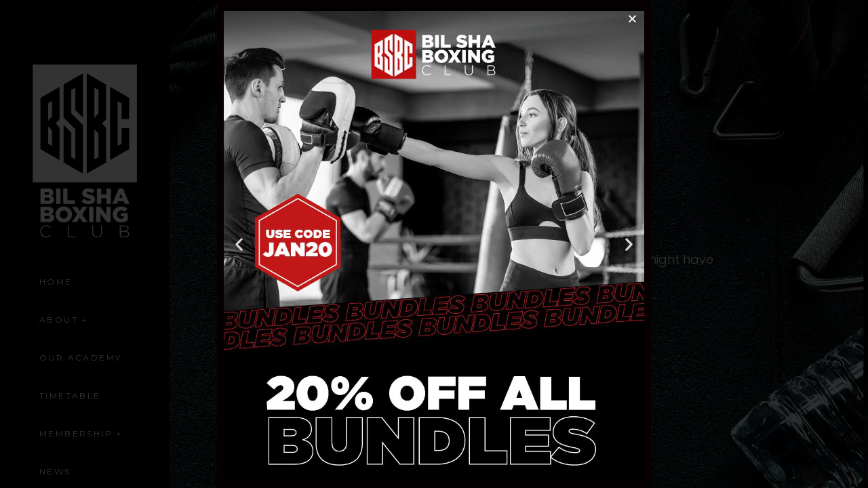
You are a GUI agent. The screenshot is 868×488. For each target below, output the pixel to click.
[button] (632, 19)
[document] (434, 244)
